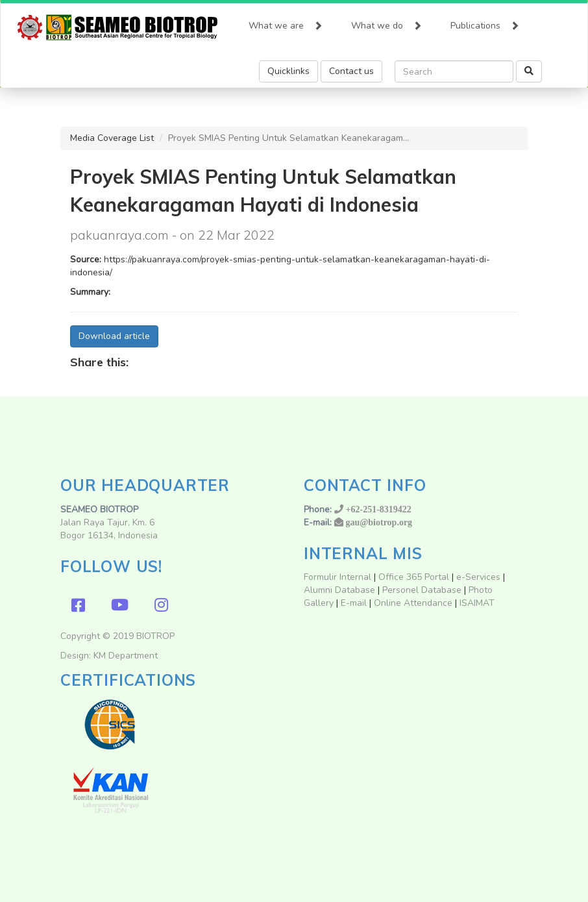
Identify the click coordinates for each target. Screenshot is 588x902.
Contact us (351, 71)
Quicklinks (288, 71)
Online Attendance (413, 603)
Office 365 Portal (414, 577)
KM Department (126, 656)
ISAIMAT (477, 603)
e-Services (478, 577)
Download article (114, 336)
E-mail (355, 603)
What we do (386, 23)
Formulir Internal (337, 577)
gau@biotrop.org (379, 522)
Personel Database (422, 590)
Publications (485, 23)
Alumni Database (339, 590)
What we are (286, 23)
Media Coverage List (112, 138)
